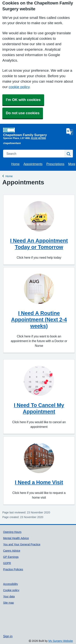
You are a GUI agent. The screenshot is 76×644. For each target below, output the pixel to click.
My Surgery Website (61, 641)
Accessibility (10, 584)
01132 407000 (38, 138)
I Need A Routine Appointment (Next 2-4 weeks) (39, 320)
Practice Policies (13, 569)
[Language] (70, 132)
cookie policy (19, 87)
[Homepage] (34, 132)
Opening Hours (12, 532)
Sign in (8, 636)
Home (15, 164)
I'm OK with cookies (23, 100)
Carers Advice (12, 551)
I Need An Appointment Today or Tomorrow (39, 244)
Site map (8, 603)
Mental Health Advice (16, 538)
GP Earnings (11, 557)
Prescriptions (55, 164)
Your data (9, 596)
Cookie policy (11, 590)
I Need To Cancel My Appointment (39, 408)
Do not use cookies (23, 113)
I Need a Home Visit (39, 482)
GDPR (7, 563)
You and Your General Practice (22, 544)
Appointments (33, 164)
